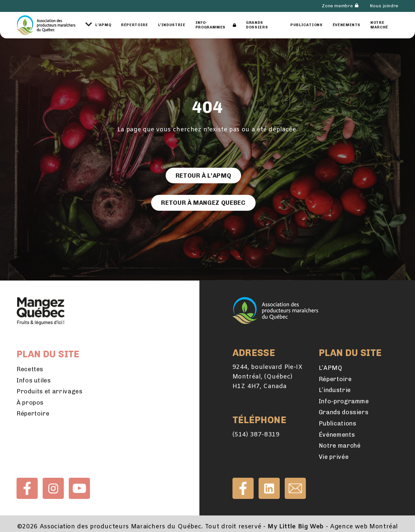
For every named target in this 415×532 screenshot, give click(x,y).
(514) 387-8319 (256, 435)
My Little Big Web (296, 527)
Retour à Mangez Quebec (203, 203)
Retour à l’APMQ (204, 176)
